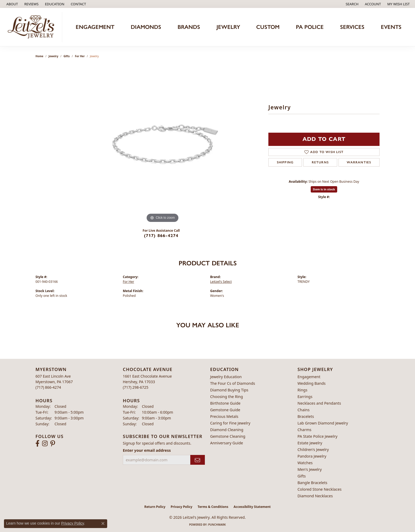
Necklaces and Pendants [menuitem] (319, 403)
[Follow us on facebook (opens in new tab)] (37, 444)
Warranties (359, 162)
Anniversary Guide (227, 443)
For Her (80, 56)
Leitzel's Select (221, 282)
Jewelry (228, 27)
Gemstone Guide (225, 410)
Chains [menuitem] (304, 410)
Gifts (67, 56)
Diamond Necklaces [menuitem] (315, 496)
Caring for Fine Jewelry (230, 423)
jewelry (53, 56)
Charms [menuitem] (304, 430)
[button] (54, 4)
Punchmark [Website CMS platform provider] (217, 525)
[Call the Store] (48, 387)
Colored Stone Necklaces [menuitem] (320, 489)
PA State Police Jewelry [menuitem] (317, 436)
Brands (189, 27)
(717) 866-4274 (161, 236)
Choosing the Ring (227, 397)
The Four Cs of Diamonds (233, 383)
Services (352, 27)
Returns (320, 162)
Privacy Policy (182, 507)
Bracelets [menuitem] (306, 416)
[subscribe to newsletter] (198, 460)
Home (39, 56)
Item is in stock (324, 189)
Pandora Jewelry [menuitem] (312, 456)
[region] (163, 145)
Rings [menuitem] (302, 390)
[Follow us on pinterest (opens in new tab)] (53, 444)
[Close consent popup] (103, 524)
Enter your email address (147, 450)
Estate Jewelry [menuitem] (310, 443)
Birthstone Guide (225, 403)
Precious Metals (224, 416)
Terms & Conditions (213, 507)
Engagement (95, 27)
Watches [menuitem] (305, 463)
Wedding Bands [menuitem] (312, 383)
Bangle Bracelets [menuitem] (312, 483)
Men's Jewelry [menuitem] (310, 469)
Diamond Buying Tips (229, 390)
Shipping (285, 162)
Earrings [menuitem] (305, 397)
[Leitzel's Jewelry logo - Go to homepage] (32, 27)
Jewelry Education (226, 377)
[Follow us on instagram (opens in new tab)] (45, 444)
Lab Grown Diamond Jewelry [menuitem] (323, 423)
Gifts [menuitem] (302, 476)
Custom (268, 27)
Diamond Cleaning (227, 430)
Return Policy (155, 507)
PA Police (310, 27)
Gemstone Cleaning (228, 436)
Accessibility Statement (252, 507)
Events (391, 27)
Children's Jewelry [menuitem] (313, 450)
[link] (12, 4)
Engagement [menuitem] (309, 377)
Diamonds (146, 27)
